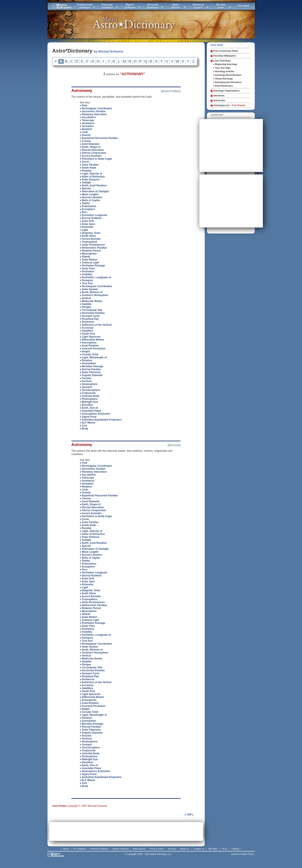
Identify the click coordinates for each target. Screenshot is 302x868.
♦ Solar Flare (87, 269)
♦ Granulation (88, 363)
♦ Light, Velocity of (91, 174)
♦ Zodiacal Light (90, 263)
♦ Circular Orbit (89, 354)
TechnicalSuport (198, 6)
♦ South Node (88, 168)
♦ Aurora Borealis (90, 239)
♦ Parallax (86, 171)
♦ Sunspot (86, 387)
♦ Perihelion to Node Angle (96, 159)
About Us (185, 849)
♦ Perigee (86, 307)
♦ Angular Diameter (91, 375)
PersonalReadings (153, 6)
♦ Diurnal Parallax (90, 369)
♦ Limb (84, 132)
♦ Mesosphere (88, 254)
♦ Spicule (85, 188)
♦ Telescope (87, 120)
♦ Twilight (86, 183)
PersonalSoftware (108, 6)
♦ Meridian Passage (92, 366)
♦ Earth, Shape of (90, 147)
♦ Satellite (86, 304)
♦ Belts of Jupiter (90, 200)
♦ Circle (84, 162)
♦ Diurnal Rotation (91, 218)
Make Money (139, 849)
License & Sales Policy (242, 854)
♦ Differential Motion (92, 340)
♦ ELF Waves (88, 423)
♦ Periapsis (87, 280)
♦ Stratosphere (89, 384)
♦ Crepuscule (88, 393)
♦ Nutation (86, 129)
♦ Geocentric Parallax (93, 111)
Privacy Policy (157, 849)
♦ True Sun (86, 283)
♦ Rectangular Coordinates (96, 108)
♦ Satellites (86, 331)
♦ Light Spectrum (90, 337)
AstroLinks (219, 100)
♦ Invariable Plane (91, 411)
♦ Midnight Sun (89, 402)
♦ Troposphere (89, 242)
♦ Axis (84, 426)
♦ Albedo (85, 257)
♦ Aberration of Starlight (94, 191)
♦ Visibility (86, 274)
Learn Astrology (222, 61)
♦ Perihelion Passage (93, 266)
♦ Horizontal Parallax (92, 313)
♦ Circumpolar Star (91, 310)
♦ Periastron (87, 322)
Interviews (219, 96)
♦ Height (85, 352)
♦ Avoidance (87, 123)
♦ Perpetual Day (89, 319)
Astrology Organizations (227, 91)
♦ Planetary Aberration (93, 114)
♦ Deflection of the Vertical (96, 325)
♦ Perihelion (87, 271)
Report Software (121, 849)
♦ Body (84, 429)
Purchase (244, 6)
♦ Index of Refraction (92, 177)
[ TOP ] (189, 815)
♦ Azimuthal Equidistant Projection (101, 420)
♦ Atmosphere (88, 343)
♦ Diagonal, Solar (90, 233)
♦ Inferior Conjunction (93, 153)
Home (66, 849)
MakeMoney (176, 6)
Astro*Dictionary (223, 86)
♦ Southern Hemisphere (94, 295)
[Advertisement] (126, 831)
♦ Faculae (86, 378)
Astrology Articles (224, 71)
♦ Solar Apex (88, 224)
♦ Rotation (86, 360)
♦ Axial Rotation (89, 346)
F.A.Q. (224, 849)
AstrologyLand (230, 105)
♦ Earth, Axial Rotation (93, 186)
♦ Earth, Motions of (91, 292)
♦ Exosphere (87, 209)
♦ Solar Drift (87, 221)
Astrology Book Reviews (228, 75)
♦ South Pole (88, 334)
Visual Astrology (223, 79)
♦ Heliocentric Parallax (93, 248)
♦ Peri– (84, 212)
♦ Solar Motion (89, 260)
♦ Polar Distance (90, 180)
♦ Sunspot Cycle (90, 316)
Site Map (213, 849)
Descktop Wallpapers (225, 56)
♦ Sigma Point (88, 417)
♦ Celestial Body (90, 396)
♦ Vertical (85, 298)
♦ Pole (84, 105)
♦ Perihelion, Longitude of (95, 277)
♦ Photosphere (89, 399)
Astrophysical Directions (228, 82)
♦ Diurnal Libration (91, 197)
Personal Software (99, 849)
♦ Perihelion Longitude (94, 215)
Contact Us (199, 849)
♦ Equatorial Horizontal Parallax (99, 138)
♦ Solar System (89, 289)
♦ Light (84, 230)
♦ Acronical (87, 328)
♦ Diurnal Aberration (92, 150)
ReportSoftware (130, 6)
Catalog (235, 849)
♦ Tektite (85, 203)
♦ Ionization (87, 126)
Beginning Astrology (225, 64)
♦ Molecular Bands (91, 301)
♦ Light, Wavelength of (93, 357)
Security (172, 849)
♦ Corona (85, 141)
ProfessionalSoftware (85, 6)
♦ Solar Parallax (89, 165)
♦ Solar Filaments (90, 372)
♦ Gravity (85, 135)
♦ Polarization (88, 206)
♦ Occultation (88, 117)
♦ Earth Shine (88, 236)
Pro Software (80, 849)
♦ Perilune (86, 381)
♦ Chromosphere (90, 390)
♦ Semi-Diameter (90, 144)
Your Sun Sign (222, 68)
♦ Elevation (87, 405)
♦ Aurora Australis (91, 156)
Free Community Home (226, 51)
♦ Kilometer (87, 227)
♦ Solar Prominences (92, 245)
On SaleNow (221, 6)
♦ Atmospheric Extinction (95, 414)
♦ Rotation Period (90, 251)
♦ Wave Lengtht (89, 194)
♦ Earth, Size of (89, 408)
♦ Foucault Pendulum (93, 349)
